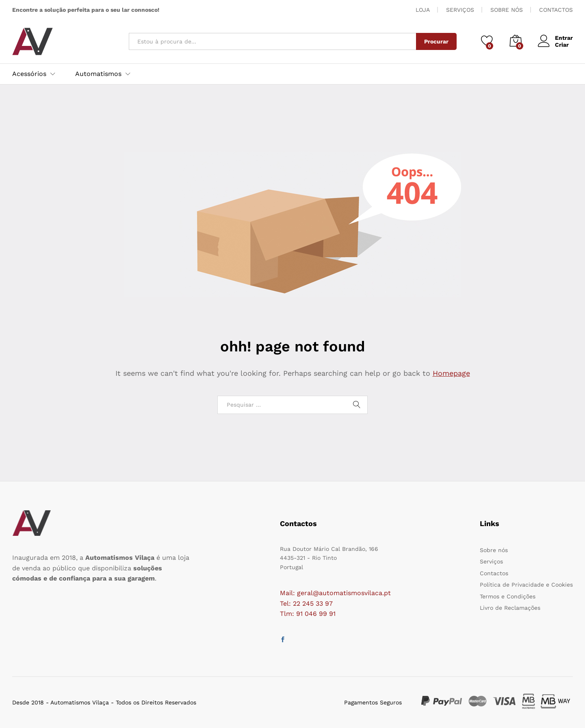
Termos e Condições (508, 596)
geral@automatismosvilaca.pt (344, 593)
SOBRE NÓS (507, 10)
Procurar (436, 41)
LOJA (423, 10)
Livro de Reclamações (510, 608)
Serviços (491, 561)
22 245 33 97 (313, 603)
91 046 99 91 (316, 614)
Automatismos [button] (98, 74)
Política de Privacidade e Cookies (526, 585)
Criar (562, 45)
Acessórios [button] (29, 74)
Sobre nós (494, 550)
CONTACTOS (556, 10)
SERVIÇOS (460, 10)
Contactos (494, 573)
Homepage (451, 373)
